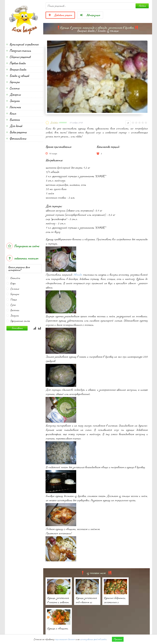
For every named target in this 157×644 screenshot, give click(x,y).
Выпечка (15, 120)
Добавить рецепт (60, 15)
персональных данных (65, 639)
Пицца (13, 299)
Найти (142, 6)
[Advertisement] (24, 191)
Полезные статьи (20, 51)
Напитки (15, 107)
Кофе (13, 283)
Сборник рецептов (20, 57)
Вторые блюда (18, 69)
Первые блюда (17, 63)
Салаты (14, 88)
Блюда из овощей (19, 76)
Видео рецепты (18, 132)
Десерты (15, 95)
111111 (63, 123)
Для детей (16, 126)
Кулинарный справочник (24, 44)
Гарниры (14, 82)
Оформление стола (20, 321)
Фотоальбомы (18, 139)
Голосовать (17, 328)
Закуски (14, 101)
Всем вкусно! (24, 19)
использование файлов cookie (93, 639)
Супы (13, 305)
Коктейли (15, 278)
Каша (13, 113)
